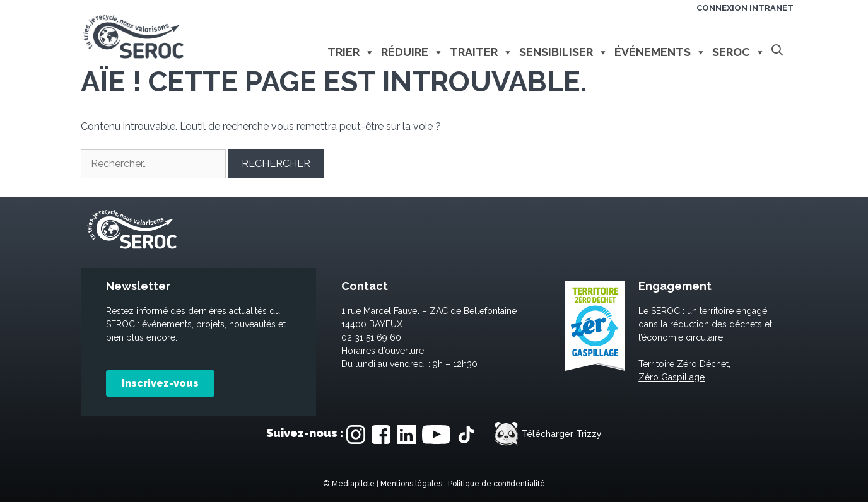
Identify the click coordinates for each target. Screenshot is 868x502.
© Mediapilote (349, 484)
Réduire (412, 52)
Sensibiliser (564, 52)
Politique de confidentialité (496, 484)
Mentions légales (411, 484)
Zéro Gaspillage (672, 377)
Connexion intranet (745, 8)
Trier (351, 52)
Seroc (739, 52)
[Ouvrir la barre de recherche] (777, 51)
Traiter (481, 52)
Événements (660, 52)
